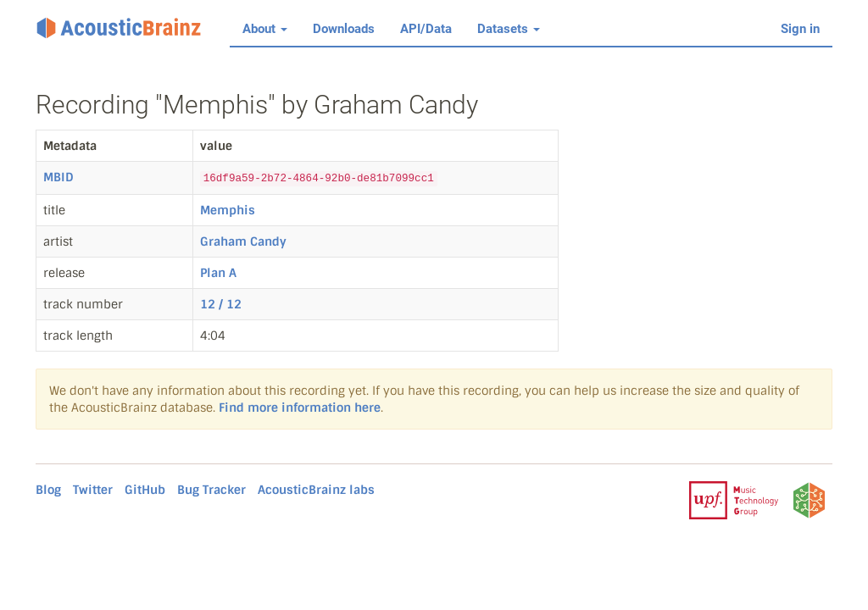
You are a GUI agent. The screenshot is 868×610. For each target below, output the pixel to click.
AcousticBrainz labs (316, 490)
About (265, 29)
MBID (58, 177)
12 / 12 (221, 304)
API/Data (426, 29)
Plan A (218, 273)
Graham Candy (243, 241)
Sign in (800, 29)
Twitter (93, 490)
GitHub (145, 490)
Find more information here (300, 408)
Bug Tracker (211, 490)
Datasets (509, 29)
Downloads (344, 29)
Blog (48, 490)
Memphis (228, 210)
